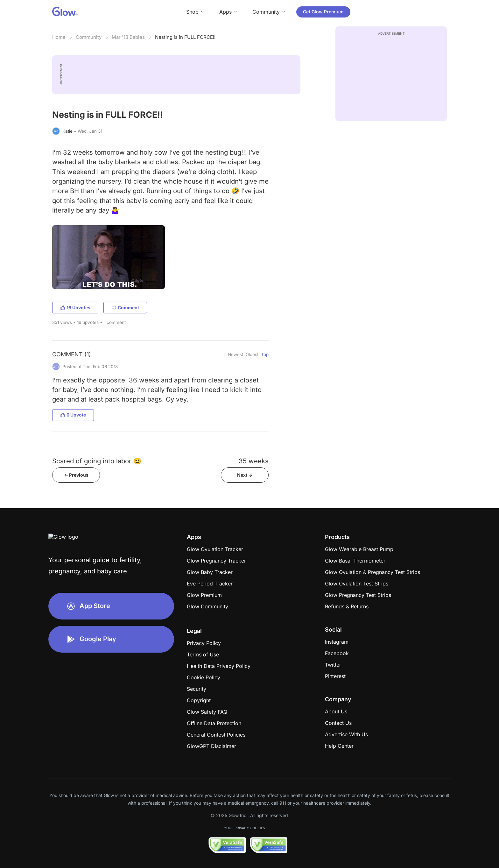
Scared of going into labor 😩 (97, 461)
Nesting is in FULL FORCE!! (185, 37)
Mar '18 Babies (128, 37)
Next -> (245, 475)
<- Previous (76, 475)
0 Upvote (73, 415)
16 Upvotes (75, 308)
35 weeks (254, 461)
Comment (125, 308)
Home (59, 37)
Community (89, 37)
